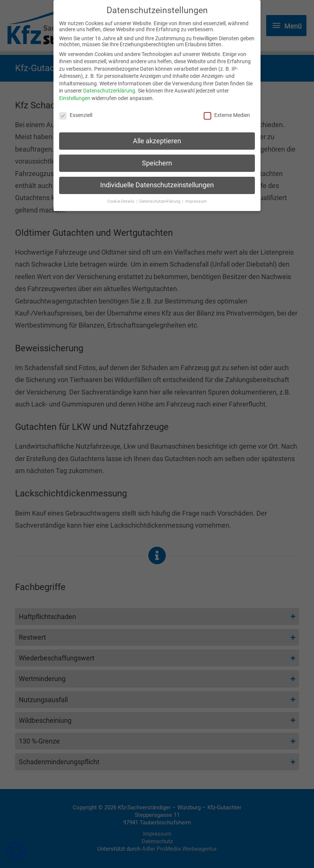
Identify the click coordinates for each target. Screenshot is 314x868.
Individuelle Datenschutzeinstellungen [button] (157, 181)
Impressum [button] (196, 197)
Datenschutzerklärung (109, 86)
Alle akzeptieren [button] (157, 137)
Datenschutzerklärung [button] (160, 197)
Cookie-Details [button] (121, 197)
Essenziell (76, 111)
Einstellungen (75, 94)
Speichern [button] (157, 159)
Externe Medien (227, 111)
